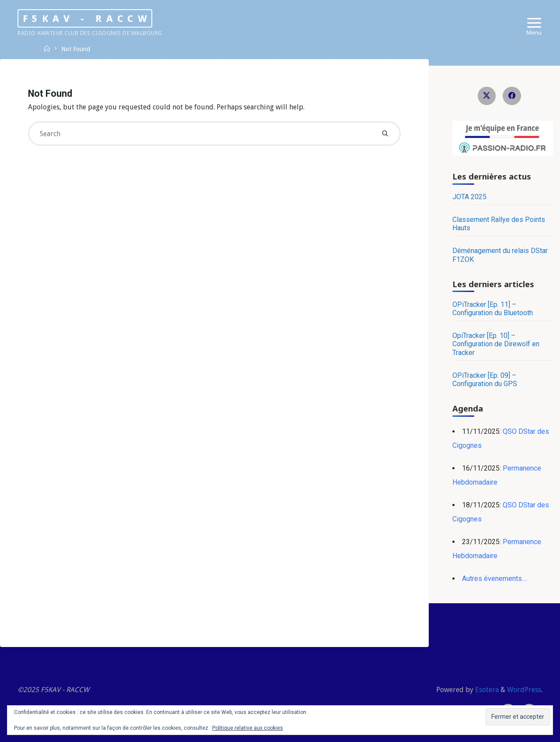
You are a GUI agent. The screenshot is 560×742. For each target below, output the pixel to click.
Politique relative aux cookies (248, 728)
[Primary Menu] (534, 23)
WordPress (524, 690)
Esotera (486, 690)
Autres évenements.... (495, 578)
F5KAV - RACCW (87, 18)
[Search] (385, 134)
